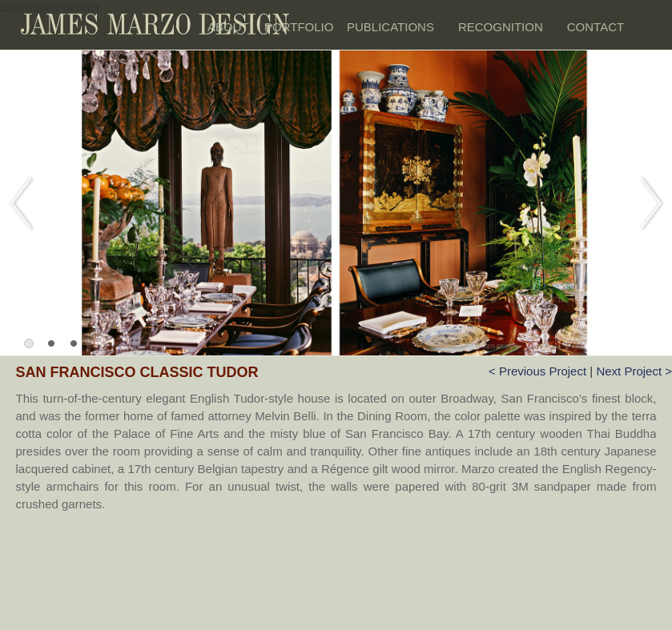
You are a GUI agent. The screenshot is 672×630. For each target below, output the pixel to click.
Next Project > (634, 371)
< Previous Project (539, 371)
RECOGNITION (501, 27)
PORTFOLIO (298, 27)
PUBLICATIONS (390, 27)
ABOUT (228, 27)
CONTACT (596, 27)
